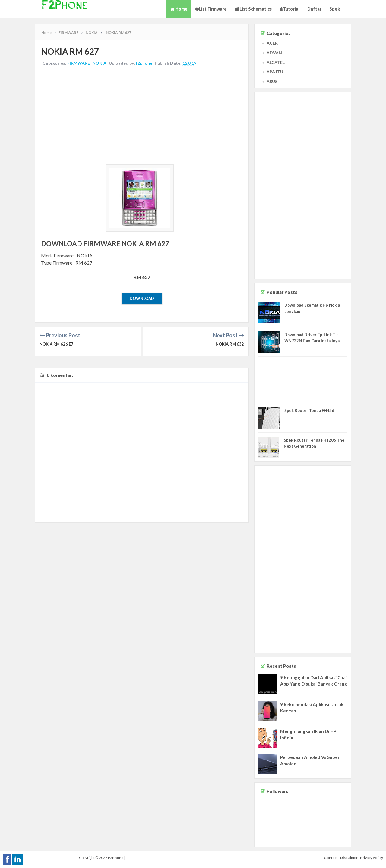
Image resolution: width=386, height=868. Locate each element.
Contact (331, 858)
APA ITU (275, 72)
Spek (335, 9)
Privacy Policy (372, 858)
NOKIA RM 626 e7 (56, 344)
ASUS (272, 81)
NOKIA (99, 63)
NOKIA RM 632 (230, 344)
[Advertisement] (142, 116)
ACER (272, 43)
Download (142, 298)
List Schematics (253, 9)
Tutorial (289, 9)
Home (179, 9)
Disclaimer (349, 858)
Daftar (314, 9)
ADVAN (274, 53)
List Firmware (211, 9)
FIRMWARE (79, 63)
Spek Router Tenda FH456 (309, 410)
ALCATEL (276, 62)
